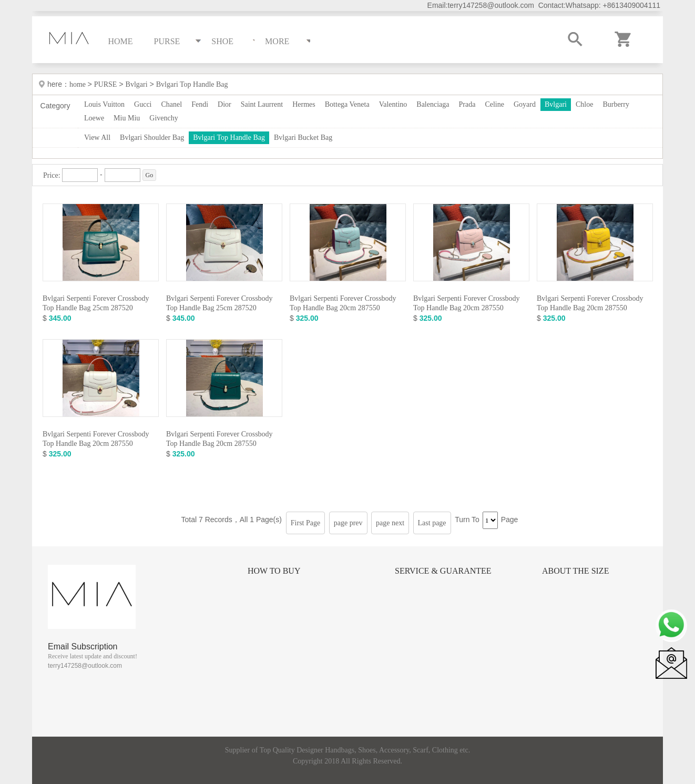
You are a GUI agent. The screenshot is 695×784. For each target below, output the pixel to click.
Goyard (525, 104)
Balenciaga (433, 104)
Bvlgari (137, 84)
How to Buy (274, 571)
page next (390, 523)
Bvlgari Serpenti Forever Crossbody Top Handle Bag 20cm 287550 (343, 303)
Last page (432, 523)
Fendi (200, 104)
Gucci (143, 104)
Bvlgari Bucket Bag (303, 138)
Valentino (393, 104)
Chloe (584, 104)
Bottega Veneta (347, 104)
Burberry (616, 104)
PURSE (106, 84)
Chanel (172, 104)
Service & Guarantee (443, 571)
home (79, 84)
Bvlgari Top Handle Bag (192, 84)
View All (97, 138)
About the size (575, 571)
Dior (224, 104)
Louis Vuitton (104, 104)
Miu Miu (127, 118)
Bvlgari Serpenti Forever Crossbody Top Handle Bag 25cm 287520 (96, 303)
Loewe (94, 118)
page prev (348, 523)
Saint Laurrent (262, 104)
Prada (467, 104)
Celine (494, 104)
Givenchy (163, 118)
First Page (305, 523)
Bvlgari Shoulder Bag (152, 138)
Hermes (304, 104)
